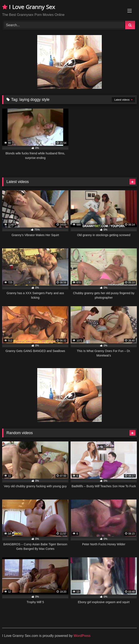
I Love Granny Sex (29, 7)
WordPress (82, 636)
